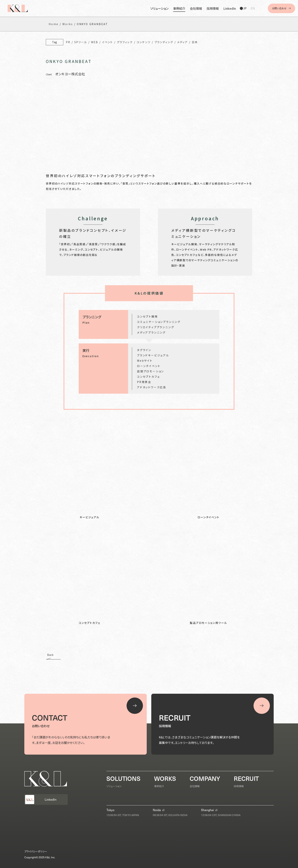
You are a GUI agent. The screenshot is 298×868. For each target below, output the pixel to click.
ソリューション (159, 8)
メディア (182, 42)
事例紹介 (179, 8)
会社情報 (196, 8)
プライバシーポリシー (36, 851)
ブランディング (164, 42)
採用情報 (213, 8)
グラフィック (125, 42)
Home (54, 24)
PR (68, 42)
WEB (95, 42)
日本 (195, 42)
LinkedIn (230, 8)
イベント (107, 42)
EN (253, 8)
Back (50, 655)
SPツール (81, 42)
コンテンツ (144, 42)
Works (68, 24)
